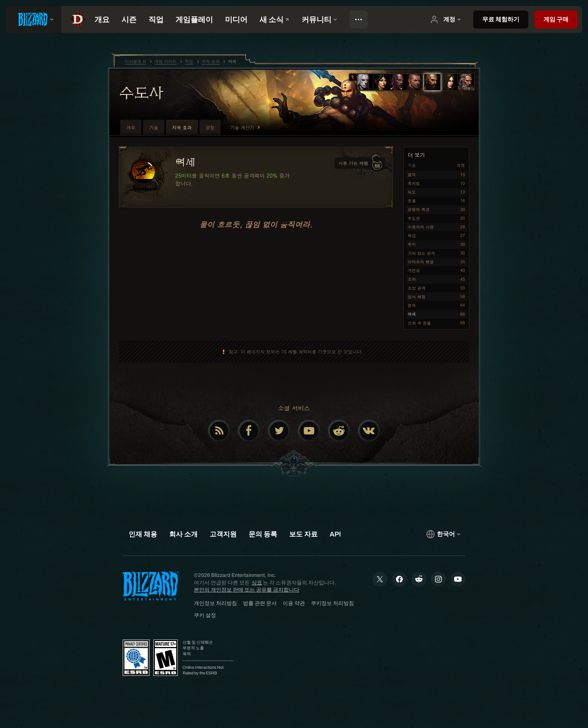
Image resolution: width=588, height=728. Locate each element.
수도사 (141, 93)
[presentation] (34, 19)
